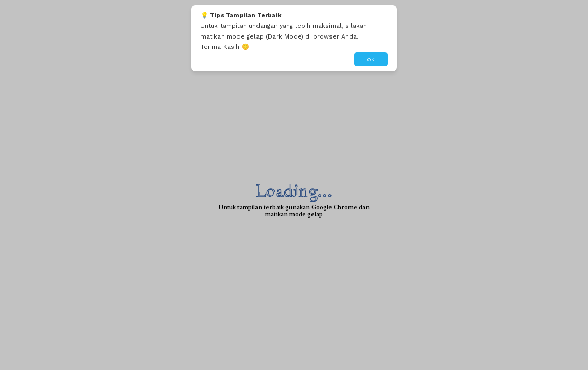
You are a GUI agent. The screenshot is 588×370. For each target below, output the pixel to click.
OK (371, 59)
